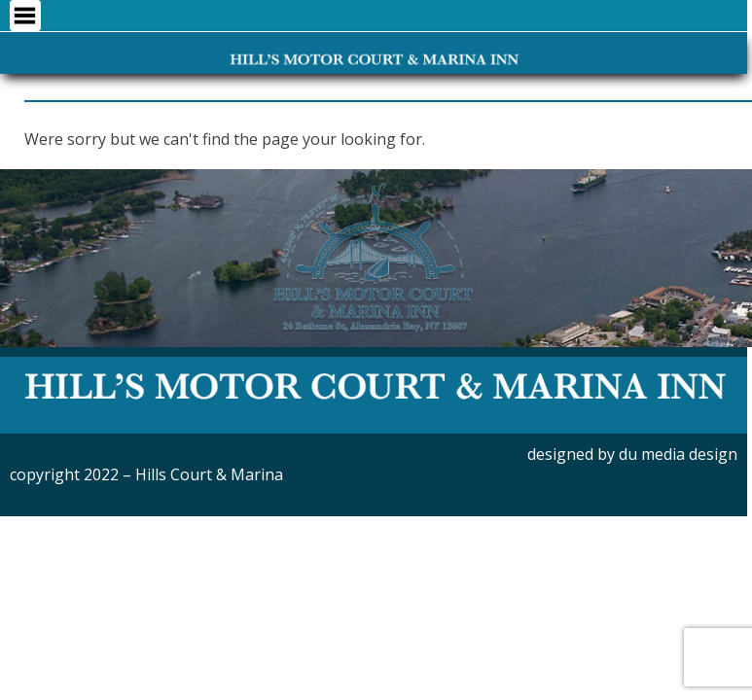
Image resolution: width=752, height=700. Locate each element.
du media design (678, 454)
